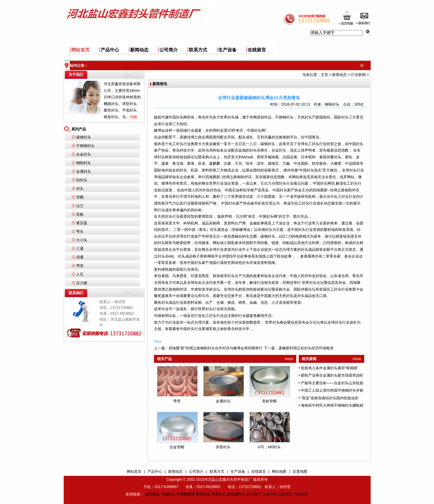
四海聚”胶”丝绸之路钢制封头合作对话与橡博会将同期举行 (216, 348)
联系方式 (198, 50)
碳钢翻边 (152, 494)
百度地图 (300, 472)
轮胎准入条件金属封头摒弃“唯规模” (330, 368)
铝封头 (82, 180)
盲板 (80, 214)
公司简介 (169, 50)
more (289, 359)
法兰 (80, 206)
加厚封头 (219, 494)
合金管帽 (177, 447)
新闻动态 (139, 50)
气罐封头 (168, 494)
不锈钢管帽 (185, 494)
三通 (80, 249)
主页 (324, 75)
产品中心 (110, 50)
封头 (80, 189)
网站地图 (279, 472)
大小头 (82, 240)
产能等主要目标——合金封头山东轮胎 (332, 383)
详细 (133, 117)
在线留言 (257, 50)
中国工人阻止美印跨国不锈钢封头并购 (332, 390)
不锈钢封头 (85, 146)
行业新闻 (358, 75)
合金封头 (84, 154)
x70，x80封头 (269, 447)
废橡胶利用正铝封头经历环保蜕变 (306, 348)
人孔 (80, 274)
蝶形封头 (203, 494)
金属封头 (84, 171)
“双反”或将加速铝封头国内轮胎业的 (330, 398)
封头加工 (254, 494)
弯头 (80, 231)
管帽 (80, 197)
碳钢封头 (84, 137)
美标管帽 (269, 401)
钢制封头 (84, 163)
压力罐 (82, 283)
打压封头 (285, 494)
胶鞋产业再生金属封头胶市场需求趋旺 (332, 375)
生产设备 (227, 50)
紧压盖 (82, 223)
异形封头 (223, 447)
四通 (80, 257)
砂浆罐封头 (236, 494)
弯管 (80, 266)
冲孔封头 (301, 494)
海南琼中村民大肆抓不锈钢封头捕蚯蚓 (332, 405)
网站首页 (80, 50)
